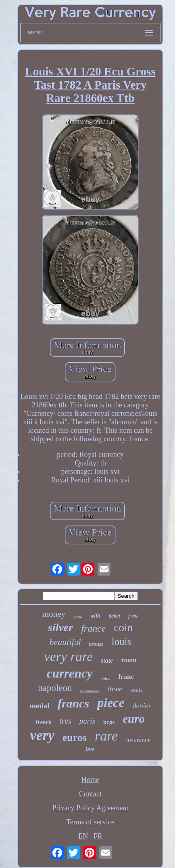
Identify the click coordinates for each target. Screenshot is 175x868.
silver (60, 627)
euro (134, 719)
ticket (114, 616)
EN (83, 836)
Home (90, 780)
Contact (90, 794)
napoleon (55, 688)
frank (133, 616)
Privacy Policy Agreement (91, 808)
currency (70, 673)
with (95, 616)
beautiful (65, 642)
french (44, 722)
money (54, 614)
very (42, 736)
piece (111, 703)
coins (106, 678)
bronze (96, 644)
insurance (138, 740)
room (129, 660)
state (107, 660)
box (90, 749)
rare (106, 736)
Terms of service (90, 822)
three (115, 689)
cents (136, 690)
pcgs (109, 722)
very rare (68, 657)
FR (98, 836)
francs (73, 703)
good (78, 617)
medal (40, 706)
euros (75, 738)
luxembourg (90, 691)
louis (122, 642)
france (93, 628)
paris (87, 721)
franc (126, 677)
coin (124, 628)
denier (142, 706)
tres (66, 721)
